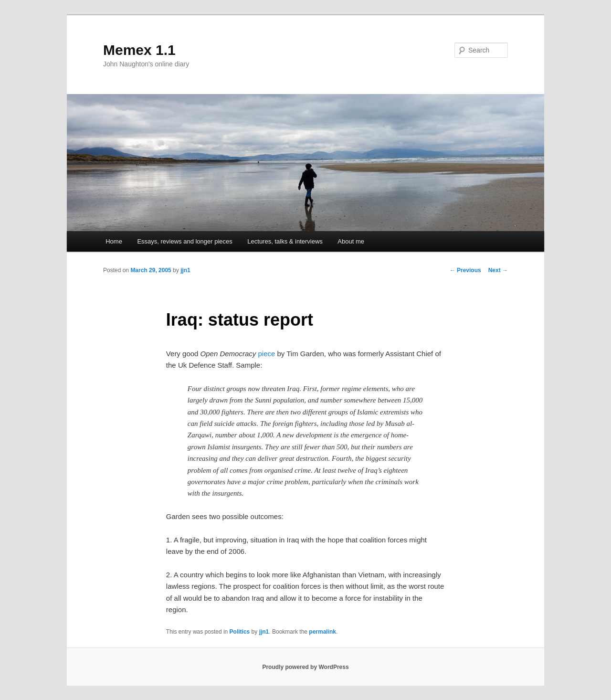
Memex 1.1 (139, 50)
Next (498, 270)
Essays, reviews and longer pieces (184, 241)
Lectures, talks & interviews (285, 241)
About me (351, 241)
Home (114, 241)
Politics (240, 632)
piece (266, 354)
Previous (465, 270)
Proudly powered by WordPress (305, 667)
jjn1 (185, 270)
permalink (322, 632)
